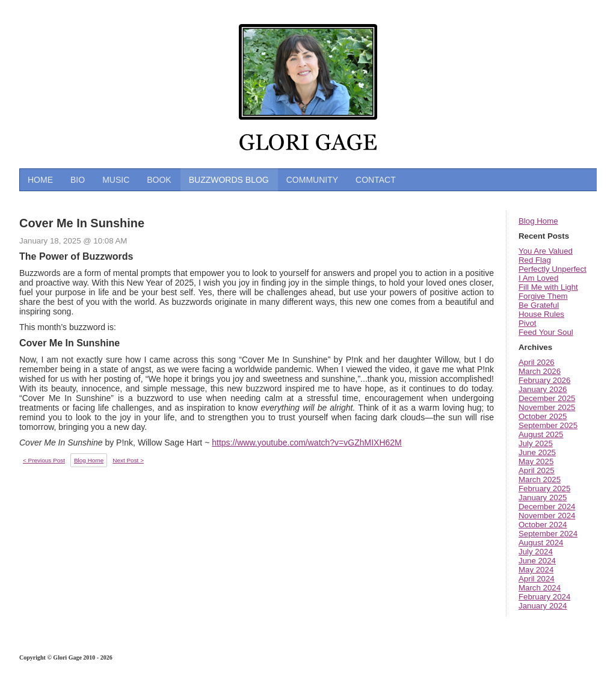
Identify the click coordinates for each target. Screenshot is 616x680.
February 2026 (544, 380)
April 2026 (537, 362)
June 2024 (537, 561)
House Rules (541, 314)
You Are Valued (546, 251)
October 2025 (543, 416)
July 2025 (536, 443)
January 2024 (543, 606)
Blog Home (538, 221)
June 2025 (537, 452)
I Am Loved (538, 278)
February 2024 (544, 597)
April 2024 (537, 579)
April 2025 (537, 470)
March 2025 (540, 479)
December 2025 (547, 398)
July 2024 (536, 552)
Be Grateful (539, 305)
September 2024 (548, 534)
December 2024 (547, 507)
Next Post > (128, 460)
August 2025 (541, 434)
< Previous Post (44, 460)
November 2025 (547, 407)
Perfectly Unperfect (553, 269)
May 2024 (536, 570)
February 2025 (544, 489)
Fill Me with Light (548, 287)
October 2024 (543, 525)
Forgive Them (543, 296)
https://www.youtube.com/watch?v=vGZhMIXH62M (307, 443)
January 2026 (543, 389)
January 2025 (543, 498)
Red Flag (535, 260)
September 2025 (548, 425)
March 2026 (540, 371)
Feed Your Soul (546, 332)
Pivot (528, 323)
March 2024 (540, 588)
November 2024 (547, 516)
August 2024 (541, 543)
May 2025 (536, 461)
